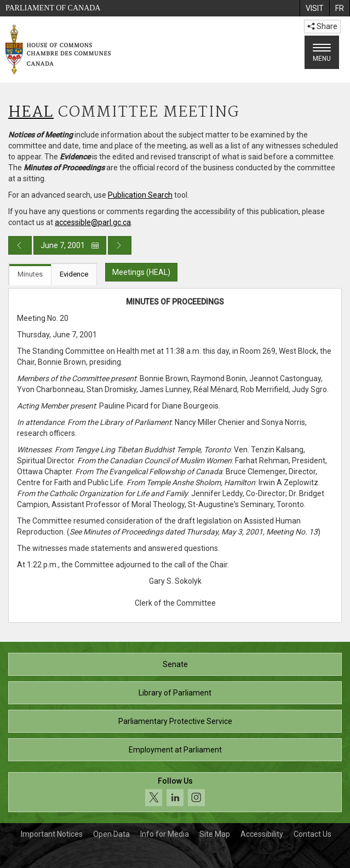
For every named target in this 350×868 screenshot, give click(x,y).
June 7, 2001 (70, 245)
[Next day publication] (120, 245)
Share (322, 26)
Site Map (215, 834)
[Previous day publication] (20, 245)
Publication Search (140, 195)
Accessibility (262, 834)
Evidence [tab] (74, 274)
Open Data (111, 834)
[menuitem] (314, 8)
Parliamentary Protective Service (175, 721)
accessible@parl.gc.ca (93, 222)
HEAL (31, 113)
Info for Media (165, 834)
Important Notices (52, 834)
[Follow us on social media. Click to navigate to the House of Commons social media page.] (175, 792)
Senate (175, 664)
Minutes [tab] (30, 274)
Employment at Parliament (175, 750)
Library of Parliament (175, 693)
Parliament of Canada (53, 8)
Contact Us (312, 834)
